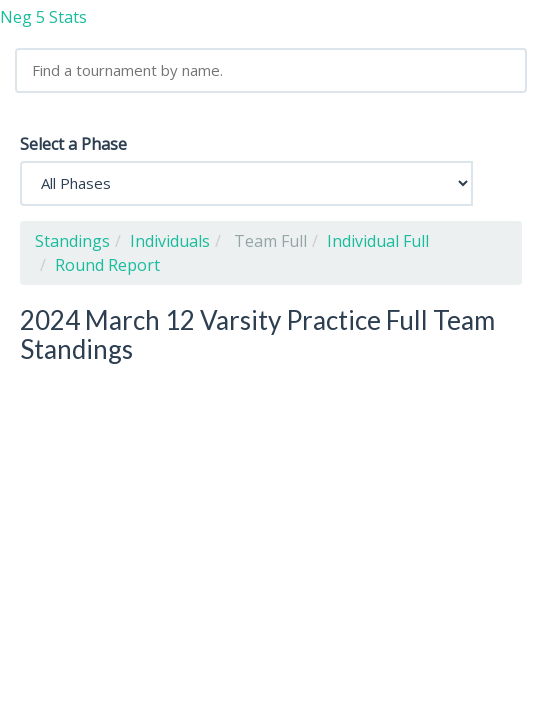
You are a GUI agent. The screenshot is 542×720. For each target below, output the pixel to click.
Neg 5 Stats (43, 17)
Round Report (107, 265)
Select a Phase (73, 144)
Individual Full (378, 241)
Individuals (170, 241)
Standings (72, 241)
